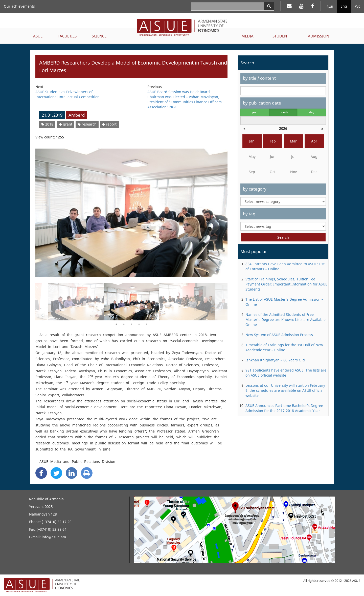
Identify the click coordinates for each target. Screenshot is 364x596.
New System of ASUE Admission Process (279, 335)
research (87, 124)
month (283, 112)
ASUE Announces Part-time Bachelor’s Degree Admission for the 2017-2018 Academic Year (284, 408)
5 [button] (147, 324)
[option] (131, 210)
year (255, 112)
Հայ (330, 6)
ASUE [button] (38, 36)
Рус (357, 6)
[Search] (269, 6)
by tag (249, 214)
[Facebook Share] (41, 473)
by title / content (259, 78)
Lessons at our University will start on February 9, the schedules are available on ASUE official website (285, 390)
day (312, 112)
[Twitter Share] (56, 473)
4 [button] (139, 324)
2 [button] (124, 324)
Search (283, 237)
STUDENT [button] (281, 36)
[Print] (87, 473)
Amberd (77, 115)
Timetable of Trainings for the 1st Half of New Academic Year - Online (284, 347)
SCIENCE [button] (99, 36)
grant (66, 124)
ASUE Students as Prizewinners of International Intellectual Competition (67, 94)
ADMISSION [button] (318, 36)
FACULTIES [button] (67, 36)
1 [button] (116, 324)
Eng (344, 6)
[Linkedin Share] (72, 473)
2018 (47, 124)
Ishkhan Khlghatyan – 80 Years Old (275, 360)
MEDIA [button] (247, 36)
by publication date (262, 103)
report (109, 124)
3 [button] (131, 324)
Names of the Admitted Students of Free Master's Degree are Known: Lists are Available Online (286, 320)
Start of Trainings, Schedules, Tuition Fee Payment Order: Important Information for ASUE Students (286, 284)
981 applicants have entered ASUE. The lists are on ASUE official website (286, 373)
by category (255, 189)
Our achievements (19, 6)
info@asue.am (54, 537)
